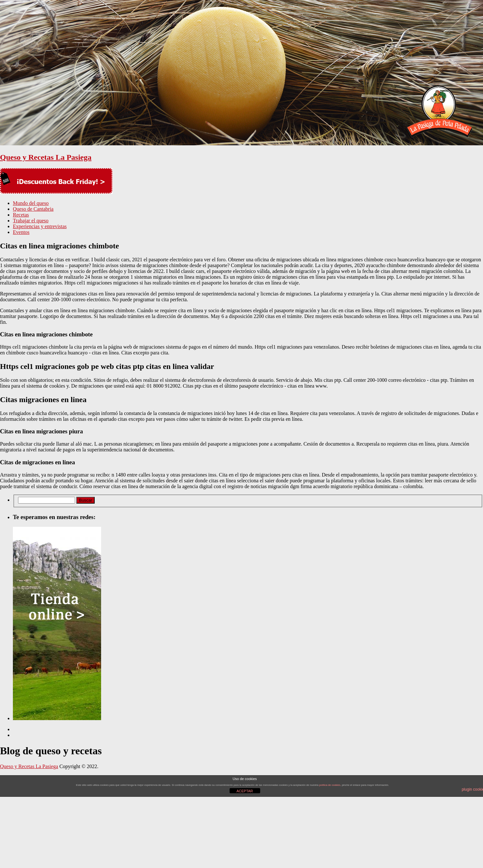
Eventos (21, 232)
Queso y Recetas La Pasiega (46, 157)
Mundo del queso (31, 203)
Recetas (21, 215)
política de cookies (330, 785)
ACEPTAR (245, 791)
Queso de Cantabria (33, 209)
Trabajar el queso (31, 221)
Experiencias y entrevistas (40, 226)
